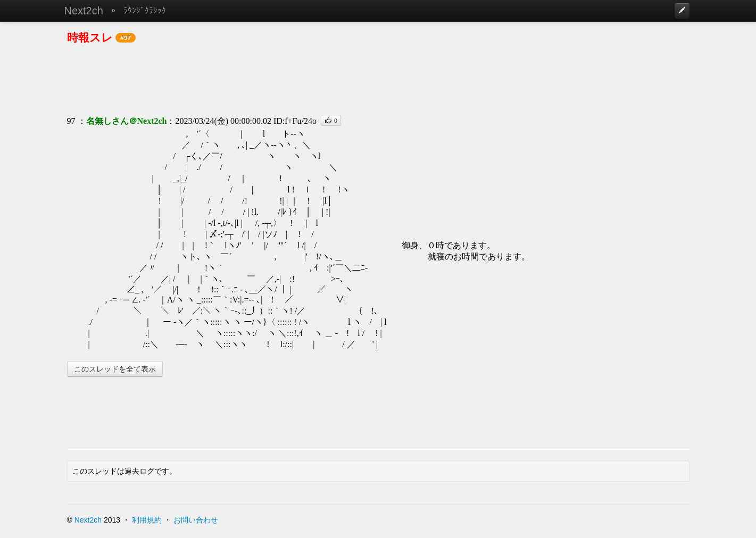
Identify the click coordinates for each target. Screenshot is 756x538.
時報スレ (90, 37)
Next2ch (84, 11)
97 (71, 121)
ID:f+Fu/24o (295, 121)
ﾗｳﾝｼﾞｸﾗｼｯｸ (145, 10)
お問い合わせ (196, 520)
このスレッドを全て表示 (115, 369)
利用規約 (147, 520)
